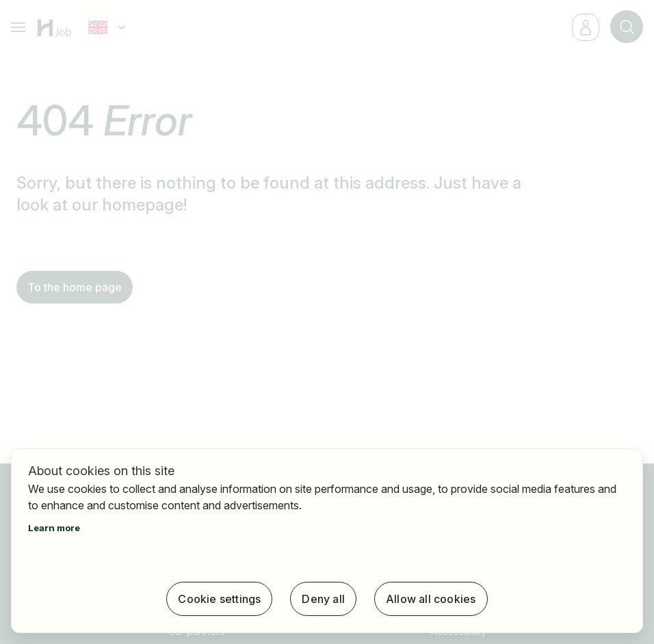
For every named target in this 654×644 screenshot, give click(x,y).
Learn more (54, 528)
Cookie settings (219, 599)
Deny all (323, 599)
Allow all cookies (431, 599)
